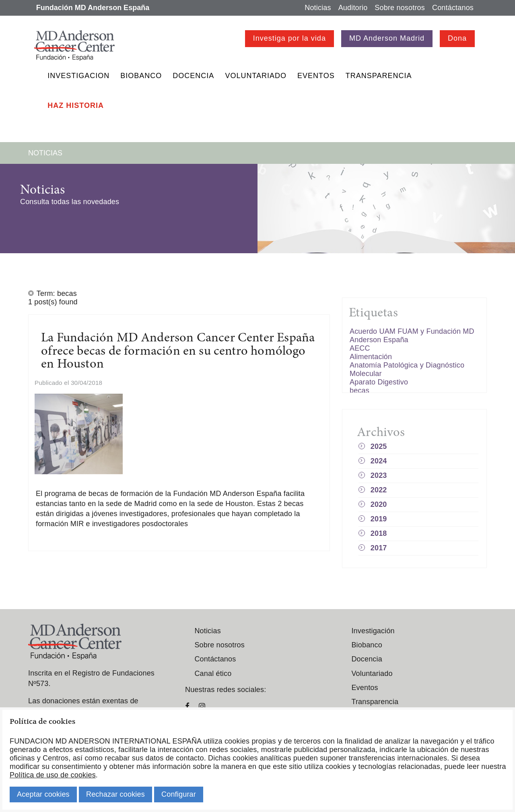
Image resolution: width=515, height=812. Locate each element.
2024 (379, 461)
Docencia (193, 76)
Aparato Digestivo (379, 382)
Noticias (318, 8)
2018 (379, 533)
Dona (457, 38)
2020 (379, 504)
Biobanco (141, 76)
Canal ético (213, 674)
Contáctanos (453, 8)
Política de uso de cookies (53, 775)
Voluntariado (256, 76)
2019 (379, 519)
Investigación (373, 631)
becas (359, 391)
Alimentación (371, 357)
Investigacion (78, 76)
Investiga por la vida (289, 38)
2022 (379, 490)
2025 (379, 446)
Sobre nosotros (400, 8)
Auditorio (353, 8)
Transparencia (379, 76)
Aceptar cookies (43, 794)
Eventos (316, 76)
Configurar (179, 794)
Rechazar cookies (115, 794)
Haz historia (76, 105)
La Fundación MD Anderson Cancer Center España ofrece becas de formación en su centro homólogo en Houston (178, 351)
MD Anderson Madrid (387, 38)
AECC (360, 348)
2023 (379, 475)
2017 (379, 548)
